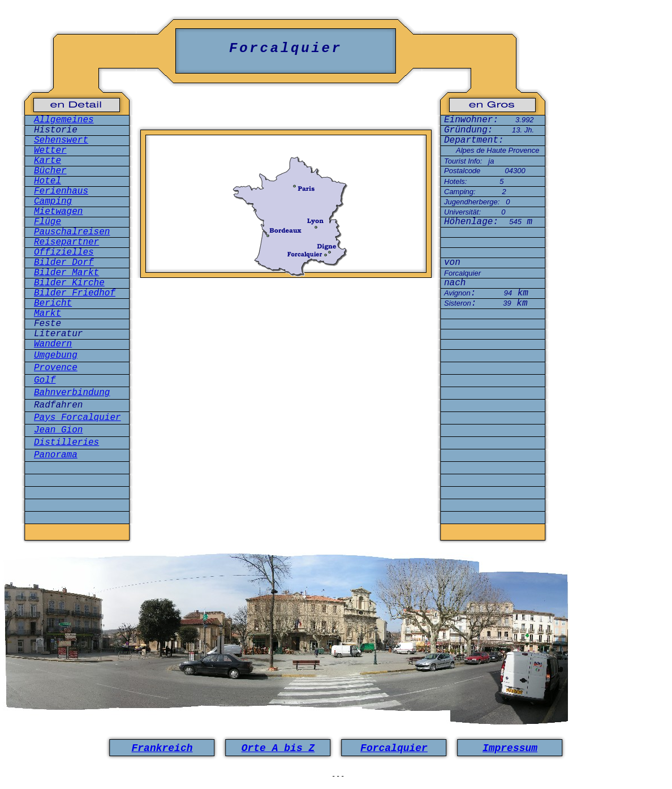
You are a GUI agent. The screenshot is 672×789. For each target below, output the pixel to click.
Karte (48, 161)
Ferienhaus (61, 191)
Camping (53, 201)
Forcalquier (394, 748)
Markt (48, 314)
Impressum (510, 748)
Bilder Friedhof (75, 293)
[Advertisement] (286, 336)
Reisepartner (66, 242)
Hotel (48, 181)
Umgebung (56, 355)
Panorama (56, 455)
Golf (45, 380)
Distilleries (66, 443)
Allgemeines (64, 120)
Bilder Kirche (69, 283)
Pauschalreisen (72, 232)
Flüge (48, 222)
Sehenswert (61, 140)
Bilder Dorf (64, 263)
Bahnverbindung (72, 393)
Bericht (53, 303)
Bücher (50, 171)
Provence (56, 368)
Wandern (53, 344)
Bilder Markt (66, 273)
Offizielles (64, 252)
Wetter (50, 151)
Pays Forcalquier (77, 418)
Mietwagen (58, 212)
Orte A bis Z (278, 748)
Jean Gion (58, 430)
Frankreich (162, 748)
